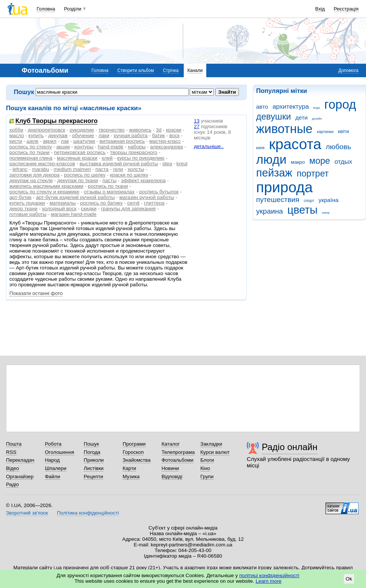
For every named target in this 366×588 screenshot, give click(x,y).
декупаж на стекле (31, 180)
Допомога (348, 70)
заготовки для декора (34, 175)
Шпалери (56, 468)
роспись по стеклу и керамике (44, 192)
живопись (140, 130)
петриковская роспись (80, 152)
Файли (53, 477)
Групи (207, 477)
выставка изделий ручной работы (119, 164)
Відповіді (172, 477)
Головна (46, 9)
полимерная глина (31, 158)
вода (316, 108)
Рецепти (93, 477)
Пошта (14, 444)
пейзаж (274, 173)
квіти (343, 131)
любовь (339, 147)
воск (175, 135)
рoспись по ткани (108, 186)
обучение (83, 135)
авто (262, 107)
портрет (313, 174)
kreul (182, 164)
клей (107, 158)
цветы (302, 210)
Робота (53, 444)
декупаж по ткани (78, 180)
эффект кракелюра (143, 180)
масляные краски (77, 158)
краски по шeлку (129, 175)
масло (17, 135)
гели (118, 169)
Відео (13, 468)
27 (197, 126)
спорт (309, 200)
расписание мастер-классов (42, 164)
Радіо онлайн (290, 447)
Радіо (12, 484)
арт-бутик (20, 197)
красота (295, 144)
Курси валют (215, 452)
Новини (170, 468)
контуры (84, 147)
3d (159, 130)
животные (284, 129)
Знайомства (137, 460)
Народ (52, 460)
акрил (49, 141)
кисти (16, 141)
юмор (326, 213)
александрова (166, 147)
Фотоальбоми (178, 460)
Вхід (320, 9)
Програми (134, 444)
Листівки (94, 468)
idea (167, 164)
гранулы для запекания (128, 209)
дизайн (317, 119)
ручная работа (130, 135)
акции (63, 147)
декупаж (58, 135)
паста (102, 169)
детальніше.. (209, 146)
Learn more (269, 581)
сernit (133, 203)
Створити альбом (136, 70)
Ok (349, 579)
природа (284, 187)
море (320, 161)
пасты (109, 180)
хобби (16, 130)
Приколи (94, 460)
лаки (104, 135)
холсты (136, 169)
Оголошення (60, 452)
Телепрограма (178, 452)
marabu (41, 169)
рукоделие (82, 130)
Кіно (205, 468)
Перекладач (20, 460)
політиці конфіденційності (269, 575)
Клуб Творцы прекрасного (56, 121)
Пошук (91, 444)
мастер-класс (165, 141)
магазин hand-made (74, 214)
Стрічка (171, 70)
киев (260, 148)
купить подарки (27, 203)
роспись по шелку (85, 175)
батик (159, 135)
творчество (112, 130)
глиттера (154, 203)
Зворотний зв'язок (27, 513)
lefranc (20, 169)
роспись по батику (101, 203)
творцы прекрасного (134, 152)
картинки (325, 132)
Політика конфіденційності (88, 513)
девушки (274, 117)
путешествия (278, 200)
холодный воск (59, 209)
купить (36, 135)
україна (328, 200)
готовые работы (28, 214)
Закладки (211, 444)
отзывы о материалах (109, 192)
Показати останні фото (36, 293)
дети (302, 117)
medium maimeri (72, 169)
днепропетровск (46, 130)
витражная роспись (122, 141)
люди (271, 159)
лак (65, 141)
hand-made (111, 147)
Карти (129, 468)
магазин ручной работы (147, 197)
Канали (195, 70)
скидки (89, 209)
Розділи (73, 9)
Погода (92, 452)
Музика (131, 477)
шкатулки (84, 141)
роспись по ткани (29, 152)
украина (269, 211)
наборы (137, 147)
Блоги (207, 460)
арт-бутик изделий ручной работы (75, 197)
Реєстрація (346, 9)
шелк (33, 141)
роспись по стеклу (31, 147)
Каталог (171, 444)
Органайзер (20, 477)
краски (174, 130)
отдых (343, 162)
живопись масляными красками (46, 186)
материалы (63, 203)
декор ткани (23, 209)
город (340, 104)
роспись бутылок (159, 192)
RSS (11, 452)
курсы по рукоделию (141, 158)
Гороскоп (133, 452)
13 (197, 121)
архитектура (291, 107)
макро (298, 162)
